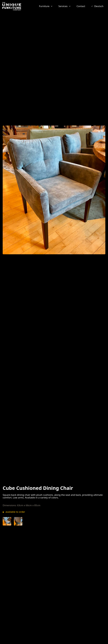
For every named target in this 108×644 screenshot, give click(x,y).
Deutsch (99, 6)
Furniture (44, 6)
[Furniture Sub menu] (52, 6)
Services (63, 6)
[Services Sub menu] (70, 6)
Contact (81, 6)
